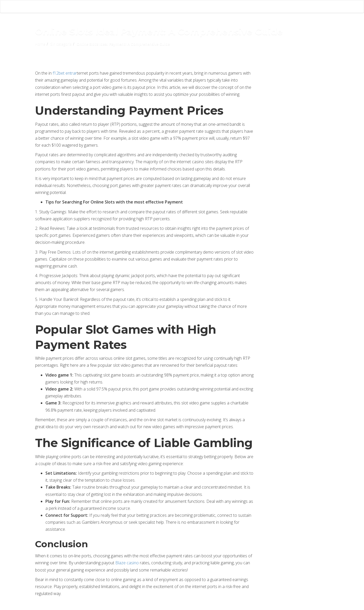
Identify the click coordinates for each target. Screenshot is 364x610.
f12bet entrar (65, 73)
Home (40, 44)
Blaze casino (127, 563)
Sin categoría (61, 44)
